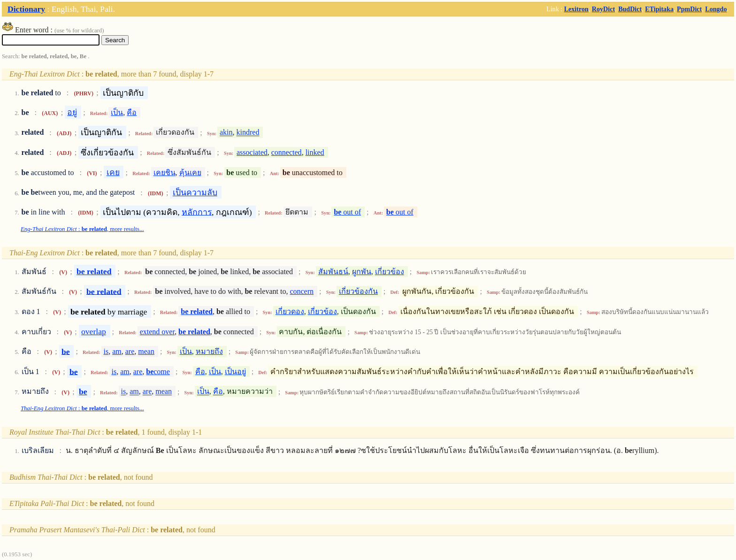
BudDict (630, 9)
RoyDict (603, 9)
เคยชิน (165, 173)
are (130, 351)
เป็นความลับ (195, 192)
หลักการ (197, 212)
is (106, 351)
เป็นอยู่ (235, 372)
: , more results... (82, 229)
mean (146, 351)
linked (315, 152)
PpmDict (689, 9)
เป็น (117, 112)
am (117, 351)
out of (347, 212)
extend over (157, 332)
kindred (248, 133)
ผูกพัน (362, 272)
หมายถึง (209, 351)
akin (226, 133)
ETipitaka (659, 9)
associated (252, 152)
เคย (113, 172)
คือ (132, 112)
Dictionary (26, 9)
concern (302, 291)
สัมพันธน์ (333, 272)
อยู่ (72, 112)
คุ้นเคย (190, 173)
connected (287, 152)
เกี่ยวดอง (290, 311)
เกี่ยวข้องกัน (358, 291)
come (158, 372)
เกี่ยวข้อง (390, 272)
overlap (94, 331)
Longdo (716, 9)
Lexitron (576, 9)
